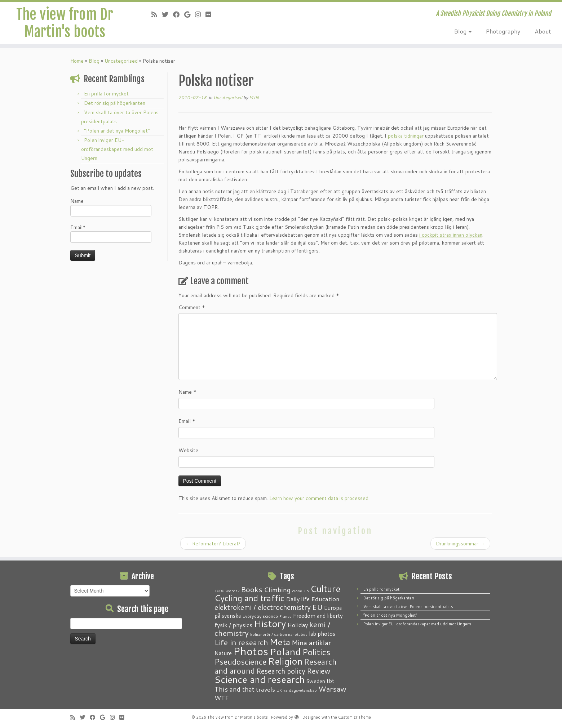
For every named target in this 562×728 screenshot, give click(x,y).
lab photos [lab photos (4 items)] (322, 634)
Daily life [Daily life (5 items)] (298, 599)
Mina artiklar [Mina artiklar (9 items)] (311, 643)
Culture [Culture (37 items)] (326, 589)
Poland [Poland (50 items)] (285, 652)
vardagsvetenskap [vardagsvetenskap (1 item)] (300, 690)
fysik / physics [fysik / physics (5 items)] (233, 625)
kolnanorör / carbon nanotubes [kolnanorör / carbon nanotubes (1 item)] (279, 634)
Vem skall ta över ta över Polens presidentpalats (408, 607)
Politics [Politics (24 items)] (316, 652)
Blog (463, 31)
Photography (503, 31)
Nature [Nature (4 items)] (223, 653)
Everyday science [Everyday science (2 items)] (260, 616)
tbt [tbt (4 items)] (330, 681)
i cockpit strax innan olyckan (451, 235)
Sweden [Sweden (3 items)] (316, 681)
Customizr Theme (355, 717)
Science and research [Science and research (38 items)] (260, 679)
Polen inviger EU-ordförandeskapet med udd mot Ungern (117, 149)
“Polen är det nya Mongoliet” (117, 131)
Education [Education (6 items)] (325, 599)
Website (188, 450)
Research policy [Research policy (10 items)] (281, 671)
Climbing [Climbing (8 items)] (277, 590)
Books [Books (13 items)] (252, 589)
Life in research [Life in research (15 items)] (241, 642)
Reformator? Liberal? (213, 544)
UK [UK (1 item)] (279, 690)
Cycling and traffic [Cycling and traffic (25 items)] (249, 598)
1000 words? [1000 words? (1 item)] (227, 591)
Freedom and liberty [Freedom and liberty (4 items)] (318, 616)
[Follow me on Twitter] (167, 14)
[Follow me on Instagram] (200, 14)
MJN (254, 97)
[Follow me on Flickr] (211, 14)
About (543, 31)
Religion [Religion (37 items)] (285, 661)
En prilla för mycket (106, 94)
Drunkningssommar (460, 544)
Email (187, 421)
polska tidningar (406, 136)
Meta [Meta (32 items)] (280, 642)
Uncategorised (121, 61)
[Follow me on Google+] (190, 14)
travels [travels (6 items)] (265, 689)
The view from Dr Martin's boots (65, 23)
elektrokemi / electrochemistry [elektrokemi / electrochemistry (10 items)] (263, 607)
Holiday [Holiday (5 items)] (298, 625)
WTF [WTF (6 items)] (222, 697)
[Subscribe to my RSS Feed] (157, 14)
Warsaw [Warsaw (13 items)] (332, 689)
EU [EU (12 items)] (317, 607)
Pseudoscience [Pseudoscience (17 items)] (240, 662)
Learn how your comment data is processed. (319, 498)
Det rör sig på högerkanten (115, 103)
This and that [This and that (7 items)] (234, 689)
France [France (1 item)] (286, 616)
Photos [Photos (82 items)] (251, 651)
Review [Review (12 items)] (318, 671)
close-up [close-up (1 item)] (300, 591)
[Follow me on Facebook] (179, 14)
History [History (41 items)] (270, 624)
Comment (192, 307)
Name (111, 207)
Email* (111, 233)
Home (77, 61)
